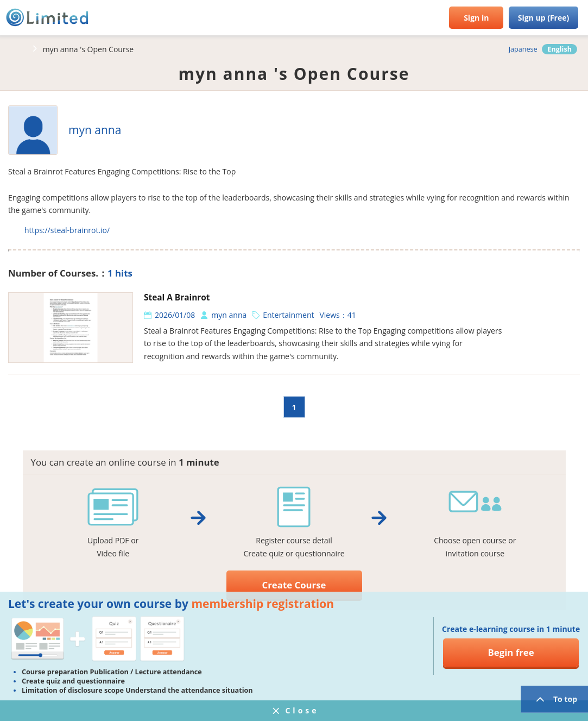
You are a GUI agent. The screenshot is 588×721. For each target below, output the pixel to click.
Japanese (523, 49)
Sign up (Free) (544, 18)
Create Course (294, 585)
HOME (16, 49)
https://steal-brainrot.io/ (67, 230)
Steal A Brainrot (177, 297)
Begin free (511, 652)
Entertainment (288, 315)
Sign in (476, 18)
